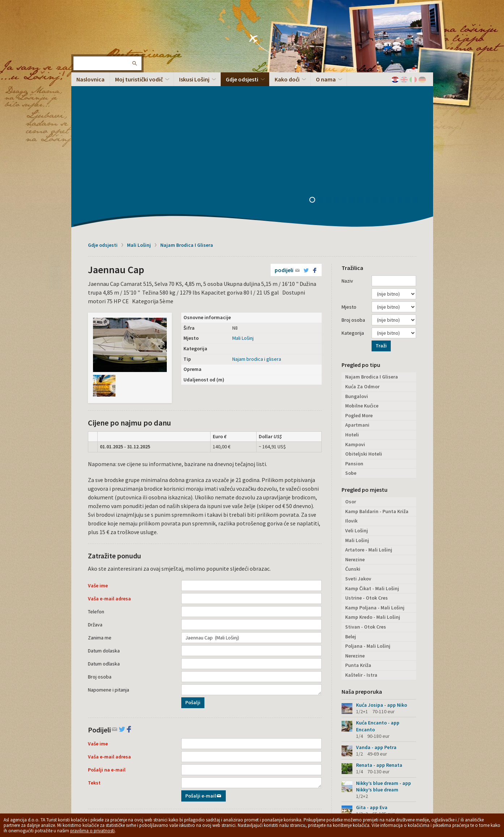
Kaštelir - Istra (361, 530)
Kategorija (353, 189)
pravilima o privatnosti (92, 831)
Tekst (94, 638)
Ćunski (353, 424)
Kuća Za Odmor (362, 242)
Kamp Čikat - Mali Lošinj (372, 444)
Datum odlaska (104, 519)
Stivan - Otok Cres (366, 482)
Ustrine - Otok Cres (367, 453)
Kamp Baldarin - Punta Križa (377, 367)
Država (95, 480)
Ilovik (351, 376)
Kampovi (355, 300)
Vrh (417, 780)
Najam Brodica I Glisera (187, 101)
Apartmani (357, 280)
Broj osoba (100, 532)
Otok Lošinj (95, 29)
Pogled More (359, 271)
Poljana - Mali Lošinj (368, 502)
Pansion (354, 319)
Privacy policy (192, 776)
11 (394, 56)
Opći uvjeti (219, 776)
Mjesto (349, 162)
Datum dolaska (104, 506)
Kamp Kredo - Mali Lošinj (373, 473)
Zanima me (100, 493)
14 (418, 56)
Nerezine (355, 415)
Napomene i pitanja (109, 545)
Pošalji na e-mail (107, 625)
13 (410, 56)
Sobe (351, 329)
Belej (351, 492)
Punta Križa (358, 521)
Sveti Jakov (358, 434)
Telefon (96, 467)
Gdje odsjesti (103, 101)
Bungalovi (357, 252)
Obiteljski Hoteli (364, 309)
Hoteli (352, 290)
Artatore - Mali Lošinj (369, 405)
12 (402, 56)
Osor (351, 357)
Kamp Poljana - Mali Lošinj (375, 463)
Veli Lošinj (357, 386)
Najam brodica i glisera (257, 215)
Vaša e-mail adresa (109, 454)
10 (386, 56)
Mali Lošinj (139, 101)
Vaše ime (98, 441)
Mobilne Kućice (362, 261)
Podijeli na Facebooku (217, 719)
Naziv (347, 136)
